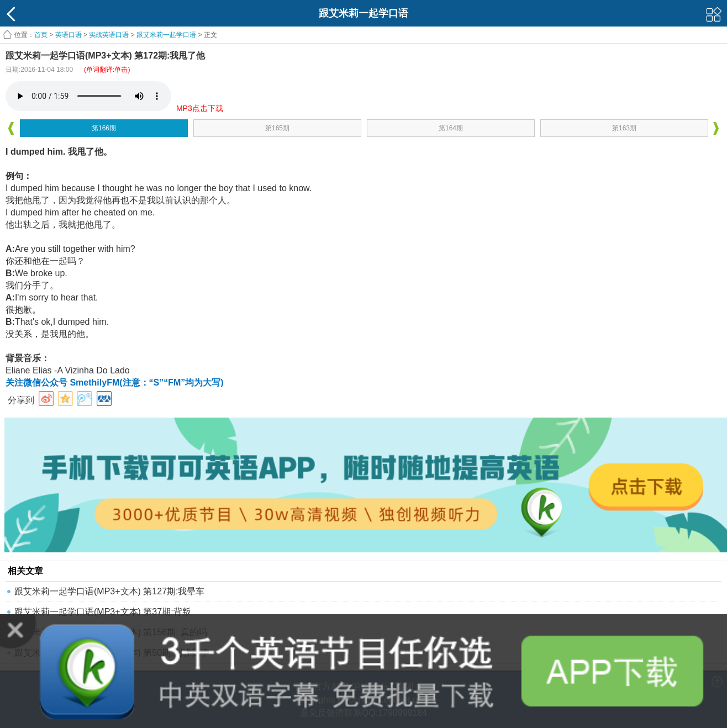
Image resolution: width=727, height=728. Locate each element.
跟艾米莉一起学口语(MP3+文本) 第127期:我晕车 (109, 591)
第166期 (104, 128)
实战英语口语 (109, 35)
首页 (41, 35)
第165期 (277, 128)
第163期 (624, 128)
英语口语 (69, 35)
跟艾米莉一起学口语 (166, 35)
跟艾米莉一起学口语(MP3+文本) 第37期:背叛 (103, 612)
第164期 (451, 128)
